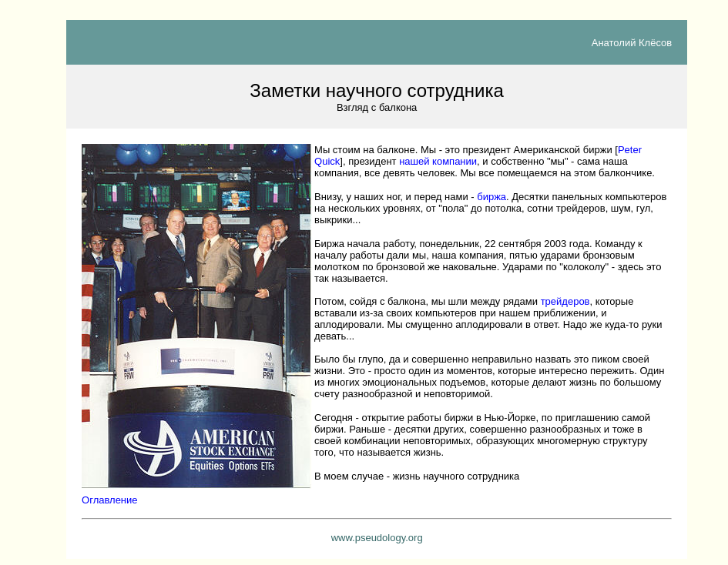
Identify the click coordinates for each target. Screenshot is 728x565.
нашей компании (438, 161)
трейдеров (565, 301)
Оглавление (109, 500)
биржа (491, 197)
